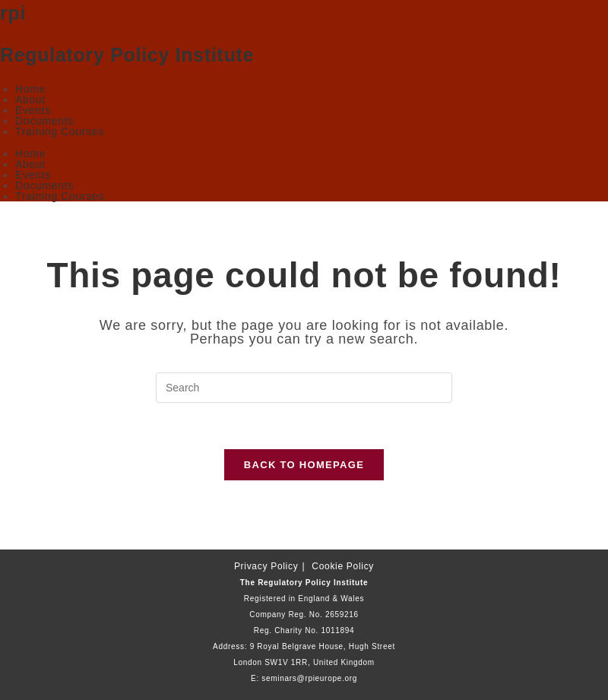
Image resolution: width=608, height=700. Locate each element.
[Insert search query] (304, 388)
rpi (13, 13)
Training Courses (60, 131)
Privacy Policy (266, 566)
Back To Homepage (304, 465)
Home (30, 89)
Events (33, 110)
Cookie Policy (343, 566)
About (30, 100)
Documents (44, 121)
